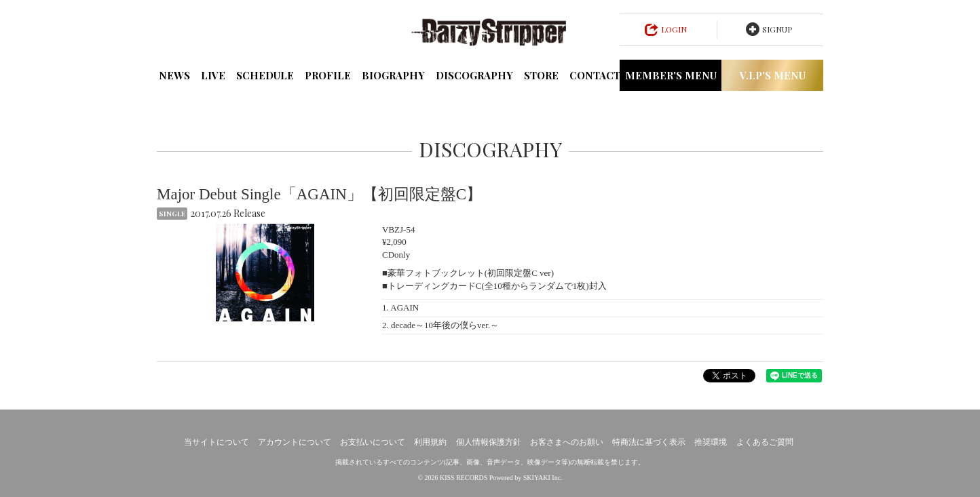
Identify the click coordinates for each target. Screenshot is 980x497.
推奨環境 (711, 442)
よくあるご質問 (765, 442)
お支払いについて (373, 442)
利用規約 (430, 442)
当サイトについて (216, 442)
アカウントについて (295, 442)
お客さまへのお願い (567, 442)
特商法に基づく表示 (649, 442)
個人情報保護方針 (489, 442)
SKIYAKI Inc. (543, 478)
